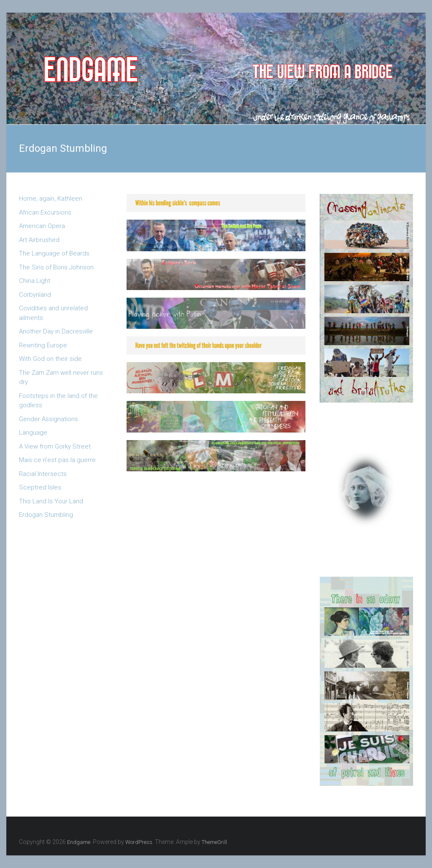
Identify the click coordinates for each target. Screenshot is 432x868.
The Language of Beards (54, 253)
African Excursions (45, 212)
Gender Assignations (49, 419)
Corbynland (35, 295)
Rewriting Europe (43, 345)
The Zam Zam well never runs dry (61, 378)
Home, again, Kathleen (51, 199)
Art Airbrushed (39, 240)
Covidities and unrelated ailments (53, 313)
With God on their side (50, 359)
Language (33, 433)
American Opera (42, 226)
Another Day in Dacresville (56, 331)
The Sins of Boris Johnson (56, 267)
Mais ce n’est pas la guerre (57, 460)
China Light (35, 281)
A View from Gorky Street (55, 446)
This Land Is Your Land (51, 501)
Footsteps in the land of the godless (58, 401)
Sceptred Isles (40, 487)
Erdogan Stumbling (46, 515)
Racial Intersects (43, 474)
